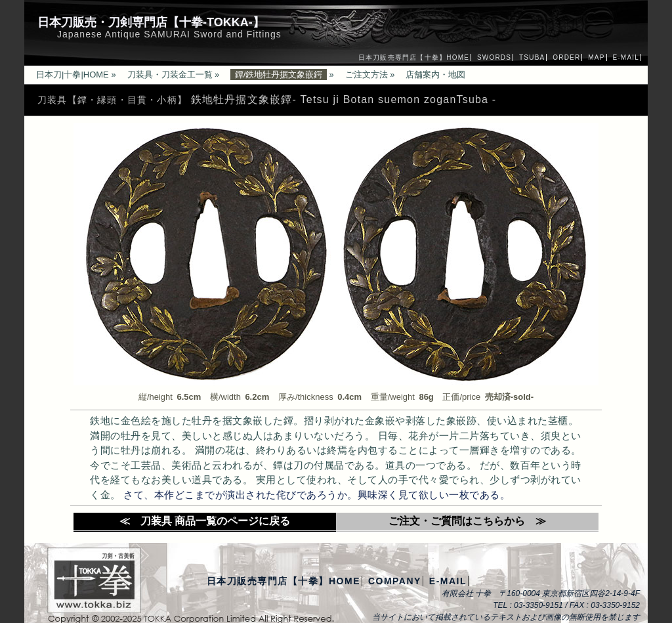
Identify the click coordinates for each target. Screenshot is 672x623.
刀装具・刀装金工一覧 (170, 75)
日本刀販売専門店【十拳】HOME (414, 57)
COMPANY (395, 581)
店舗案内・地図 (435, 75)
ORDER (566, 57)
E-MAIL (626, 57)
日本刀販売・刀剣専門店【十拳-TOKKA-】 (151, 22)
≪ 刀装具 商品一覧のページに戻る (205, 521)
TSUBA (532, 57)
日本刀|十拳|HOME (73, 75)
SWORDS (494, 57)
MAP (596, 57)
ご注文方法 (367, 75)
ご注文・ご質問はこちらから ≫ (467, 521)
